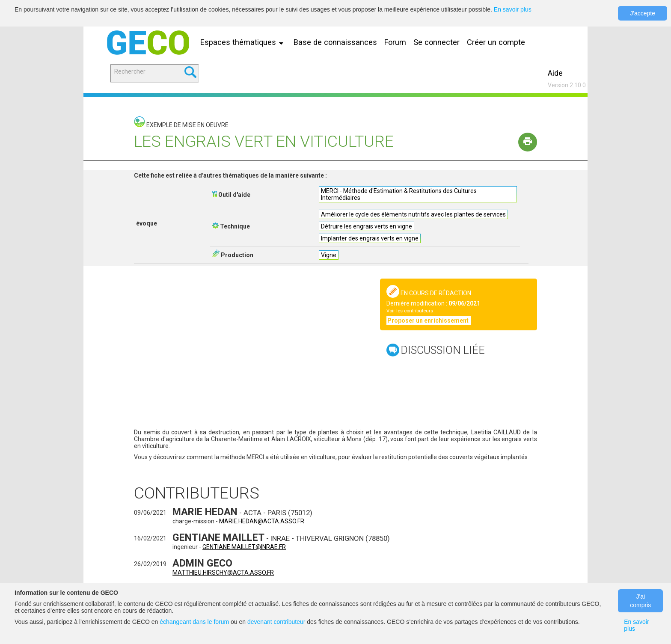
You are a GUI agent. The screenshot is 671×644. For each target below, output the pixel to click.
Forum (395, 42)
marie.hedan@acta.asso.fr (262, 521)
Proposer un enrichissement (429, 321)
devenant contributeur (276, 622)
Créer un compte (496, 42)
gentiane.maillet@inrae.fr (244, 547)
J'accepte (643, 13)
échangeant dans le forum (194, 622)
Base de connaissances (335, 42)
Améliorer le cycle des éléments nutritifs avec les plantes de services (413, 214)
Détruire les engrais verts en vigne (367, 226)
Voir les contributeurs (410, 311)
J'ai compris (640, 601)
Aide (555, 73)
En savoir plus (513, 9)
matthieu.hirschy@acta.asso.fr (223, 573)
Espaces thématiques (244, 42)
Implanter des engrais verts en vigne (370, 238)
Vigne (329, 255)
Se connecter (436, 42)
